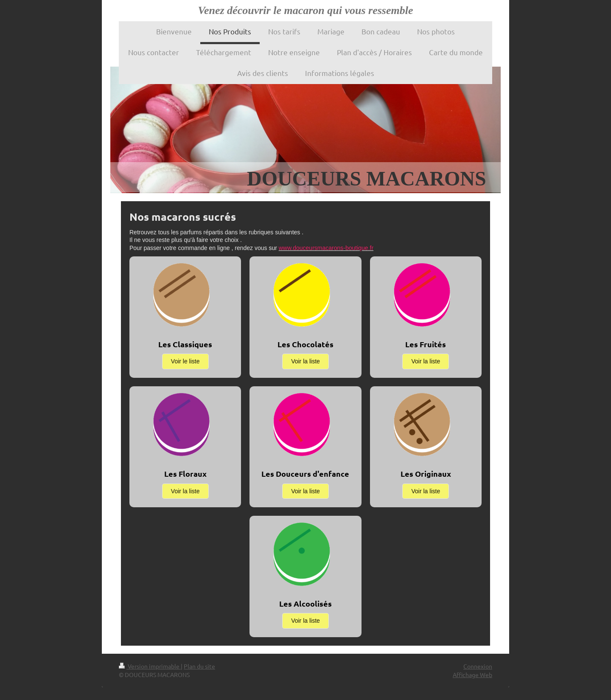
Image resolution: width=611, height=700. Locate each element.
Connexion (478, 666)
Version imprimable (150, 666)
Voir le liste (185, 361)
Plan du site (199, 666)
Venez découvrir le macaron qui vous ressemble (306, 10)
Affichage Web (472, 675)
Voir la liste (305, 361)
